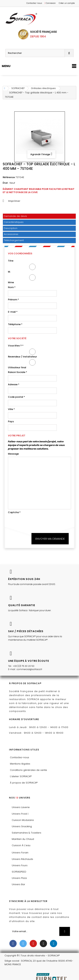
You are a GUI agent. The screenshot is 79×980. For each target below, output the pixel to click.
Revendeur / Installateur (32, 353)
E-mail (13, 312)
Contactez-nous (34, 3)
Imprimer (14, 201)
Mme (32, 279)
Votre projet (17, 436)
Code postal (16, 397)
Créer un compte (67, 3)
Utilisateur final (32, 364)
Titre (11, 261)
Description (11, 228)
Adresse (14, 384)
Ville (11, 409)
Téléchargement (14, 240)
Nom (12, 287)
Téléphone (15, 324)
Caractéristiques (14, 222)
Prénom (13, 300)
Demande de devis (15, 216)
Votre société (17, 338)
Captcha (14, 512)
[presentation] (35, 522)
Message (13, 454)
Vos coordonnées (20, 253)
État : (6, 183)
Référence (9, 177)
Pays (11, 421)
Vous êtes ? (16, 346)
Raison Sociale (18, 372)
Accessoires (11, 234)
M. (32, 269)
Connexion (50, 3)
